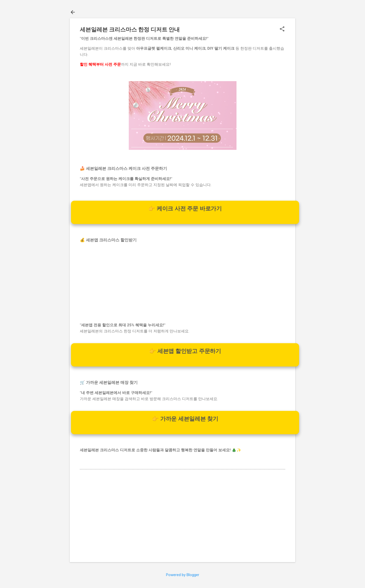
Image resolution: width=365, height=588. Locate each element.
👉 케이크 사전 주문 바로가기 (185, 209)
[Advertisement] (182, 283)
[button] (282, 29)
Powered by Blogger (183, 575)
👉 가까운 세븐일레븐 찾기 (185, 419)
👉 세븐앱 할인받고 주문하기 (185, 351)
